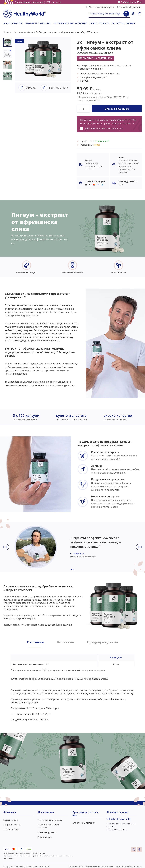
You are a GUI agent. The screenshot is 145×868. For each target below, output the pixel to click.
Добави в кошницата (117, 109)
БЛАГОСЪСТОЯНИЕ (13, 23)
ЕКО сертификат (11, 829)
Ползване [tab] (65, 642)
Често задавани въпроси (100, 7)
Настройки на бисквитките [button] (129, 866)
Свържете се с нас (12, 825)
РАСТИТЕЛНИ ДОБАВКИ (124, 23)
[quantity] (83, 109)
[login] (133, 14)
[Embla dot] (72, 569)
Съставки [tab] (35, 642)
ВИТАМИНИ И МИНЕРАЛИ (38, 23)
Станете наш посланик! (84, 823)
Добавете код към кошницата (104, 129)
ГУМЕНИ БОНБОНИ (99, 23)
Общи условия (45, 837)
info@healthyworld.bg (129, 7)
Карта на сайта (76, 866)
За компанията (11, 820)
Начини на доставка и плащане (49, 826)
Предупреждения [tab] (103, 642)
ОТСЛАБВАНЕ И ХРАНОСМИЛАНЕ (70, 23)
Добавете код (131, 2)
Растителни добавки (23, 32)
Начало (7, 32)
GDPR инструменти (47, 832)
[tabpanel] (72, 684)
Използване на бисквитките (99, 866)
